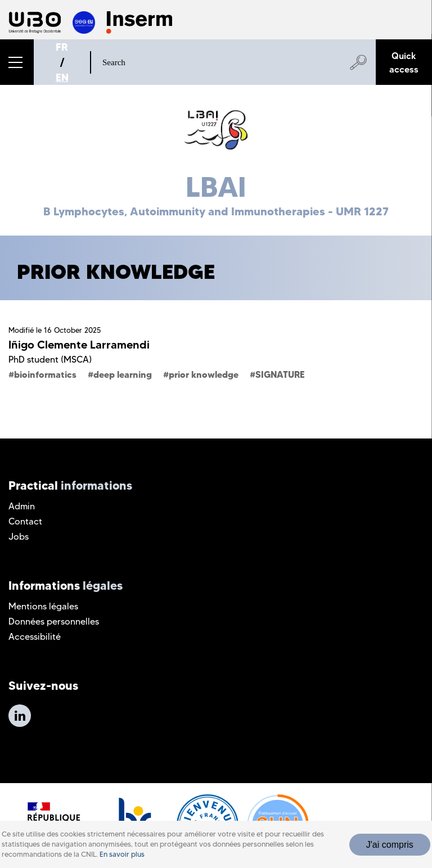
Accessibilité (35, 637)
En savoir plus (122, 854)
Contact (25, 521)
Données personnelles (54, 621)
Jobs (19, 537)
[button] (17, 62)
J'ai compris (390, 845)
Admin (22, 506)
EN (62, 77)
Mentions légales (43, 606)
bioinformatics (45, 374)
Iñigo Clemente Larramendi (79, 345)
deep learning (123, 374)
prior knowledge (204, 374)
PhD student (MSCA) (50, 360)
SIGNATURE (280, 374)
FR (62, 47)
